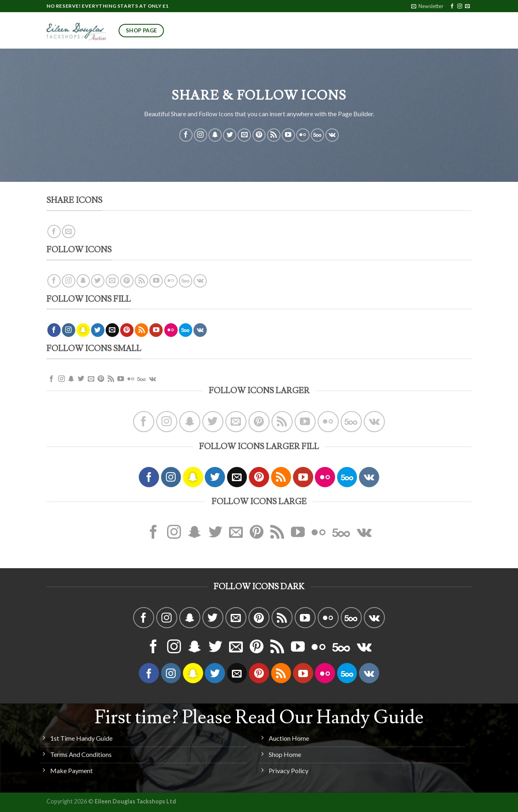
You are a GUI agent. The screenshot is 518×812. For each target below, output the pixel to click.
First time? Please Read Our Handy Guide (259, 718)
